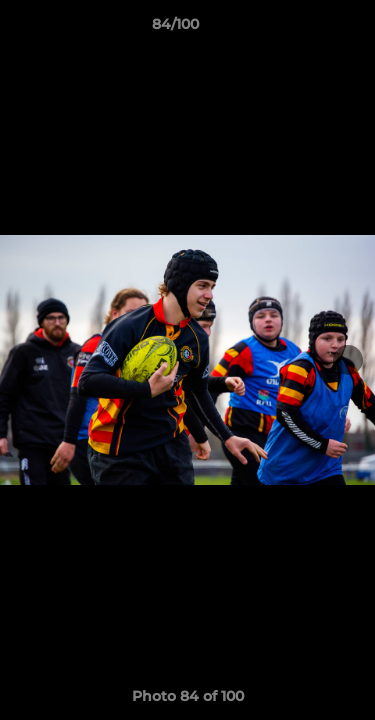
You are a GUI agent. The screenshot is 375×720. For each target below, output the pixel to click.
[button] (303, 29)
